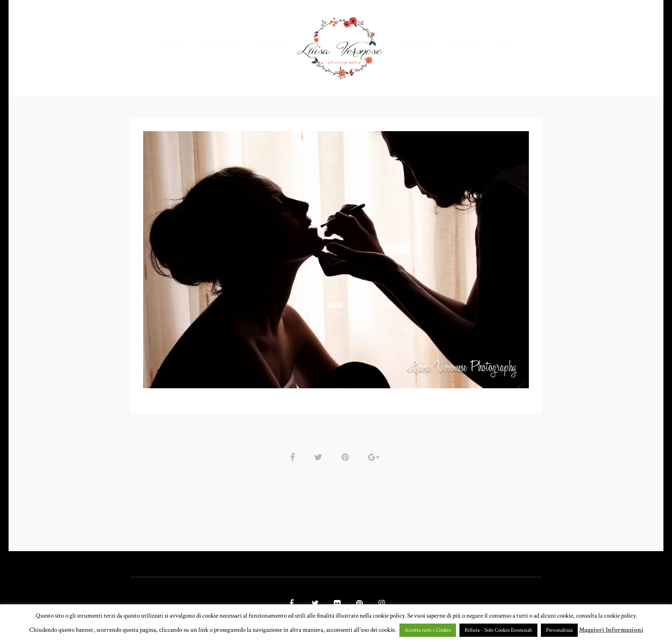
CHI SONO (418, 45)
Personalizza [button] (559, 630)
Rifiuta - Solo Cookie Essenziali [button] (498, 630)
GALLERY (271, 45)
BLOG (505, 45)
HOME (174, 45)
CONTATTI (465, 45)
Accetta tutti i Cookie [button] (428, 630)
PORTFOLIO (217, 45)
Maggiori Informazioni (611, 630)
